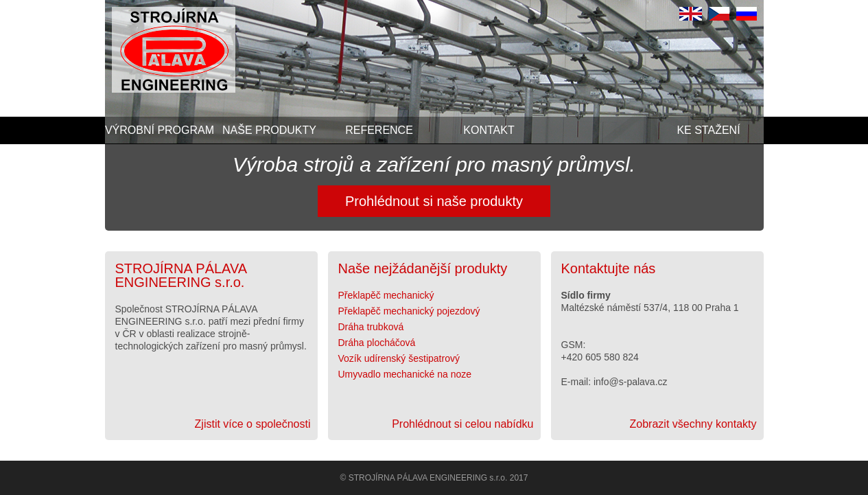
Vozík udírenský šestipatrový (399, 358)
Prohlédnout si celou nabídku (462, 424)
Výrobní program (160, 130)
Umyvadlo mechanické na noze (405, 374)
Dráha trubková (371, 327)
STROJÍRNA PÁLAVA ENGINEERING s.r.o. (181, 275)
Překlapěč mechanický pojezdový (409, 311)
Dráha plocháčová (377, 343)
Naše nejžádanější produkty (423, 268)
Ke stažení (708, 130)
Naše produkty (269, 130)
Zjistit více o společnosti (253, 424)
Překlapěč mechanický (386, 295)
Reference (379, 130)
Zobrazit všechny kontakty (693, 424)
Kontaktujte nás (609, 268)
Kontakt (489, 130)
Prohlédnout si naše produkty (434, 201)
